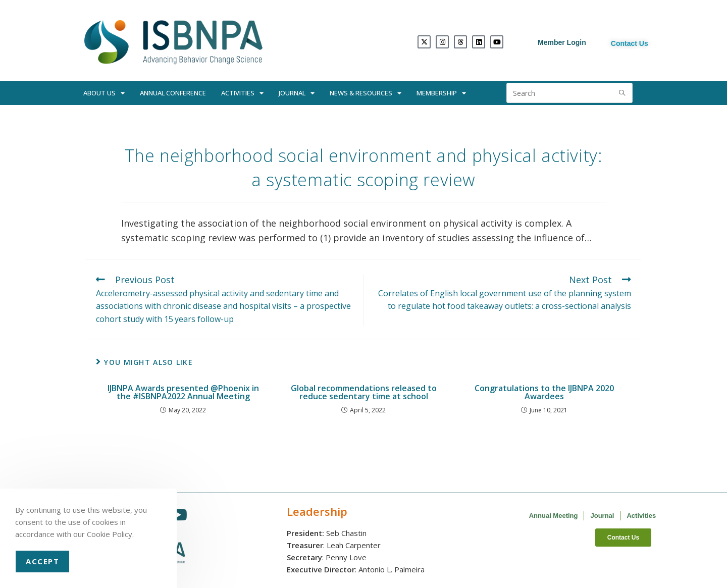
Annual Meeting (554, 516)
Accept (42, 561)
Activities (242, 93)
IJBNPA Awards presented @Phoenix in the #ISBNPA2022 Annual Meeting (183, 392)
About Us (104, 93)
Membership (441, 93)
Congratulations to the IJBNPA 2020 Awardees (544, 392)
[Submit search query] (622, 93)
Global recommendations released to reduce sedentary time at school (364, 392)
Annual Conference (173, 93)
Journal (297, 93)
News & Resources (366, 93)
